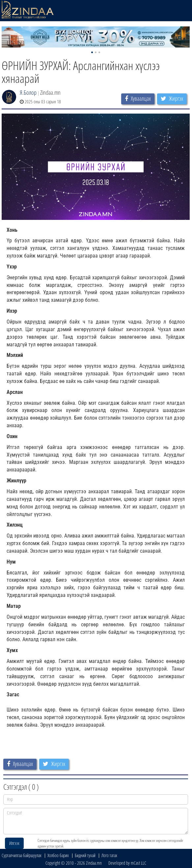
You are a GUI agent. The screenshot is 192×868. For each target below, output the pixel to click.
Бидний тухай (85, 855)
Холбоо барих (58, 855)
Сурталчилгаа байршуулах (22, 855)
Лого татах (109, 855)
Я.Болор (28, 92)
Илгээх (14, 843)
